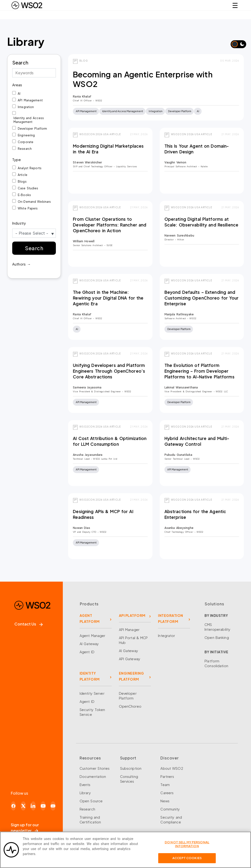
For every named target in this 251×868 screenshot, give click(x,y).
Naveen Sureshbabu (179, 235)
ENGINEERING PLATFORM (131, 676)
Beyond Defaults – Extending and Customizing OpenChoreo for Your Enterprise (202, 298)
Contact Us (29, 624)
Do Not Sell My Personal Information (187, 846)
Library (85, 793)
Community (170, 809)
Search (20, 63)
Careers (167, 793)
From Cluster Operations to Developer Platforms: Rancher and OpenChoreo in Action (110, 225)
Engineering (26, 135)
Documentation (93, 776)
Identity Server (92, 693)
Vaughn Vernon (175, 162)
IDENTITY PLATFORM (90, 676)
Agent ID (87, 652)
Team (165, 785)
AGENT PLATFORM (90, 618)
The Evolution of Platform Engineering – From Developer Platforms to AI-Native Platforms (199, 371)
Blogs (22, 182)
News (165, 801)
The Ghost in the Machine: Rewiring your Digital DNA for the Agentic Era (108, 298)
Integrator (166, 636)
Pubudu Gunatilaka (178, 455)
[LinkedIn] (33, 806)
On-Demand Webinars (34, 202)
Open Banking (217, 637)
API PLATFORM (132, 615)
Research (25, 149)
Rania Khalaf (82, 96)
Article (23, 175)
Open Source (91, 801)
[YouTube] (43, 806)
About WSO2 (172, 768)
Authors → (21, 264)
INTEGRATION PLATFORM (171, 618)
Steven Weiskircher (87, 162)
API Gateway (130, 659)
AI (19, 94)
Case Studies (28, 188)
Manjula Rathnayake (179, 314)
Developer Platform (32, 129)
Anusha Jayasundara (88, 455)
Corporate (26, 142)
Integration (26, 107)
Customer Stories (95, 768)
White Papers (28, 208)
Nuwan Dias (82, 528)
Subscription (131, 768)
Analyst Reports (30, 168)
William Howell (84, 241)
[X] (23, 806)
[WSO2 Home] (27, 5)
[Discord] (53, 806)
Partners (167, 776)
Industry (19, 223)
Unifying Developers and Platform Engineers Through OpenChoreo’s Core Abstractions (109, 371)
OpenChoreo (130, 706)
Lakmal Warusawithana (181, 387)
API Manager (129, 630)
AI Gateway (89, 644)
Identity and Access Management (29, 120)
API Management (30, 100)
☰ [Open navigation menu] (235, 5)
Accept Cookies (187, 860)
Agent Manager (93, 636)
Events (85, 785)
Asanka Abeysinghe (179, 528)
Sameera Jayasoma (87, 387)
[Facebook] (13, 806)
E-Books (24, 195)
